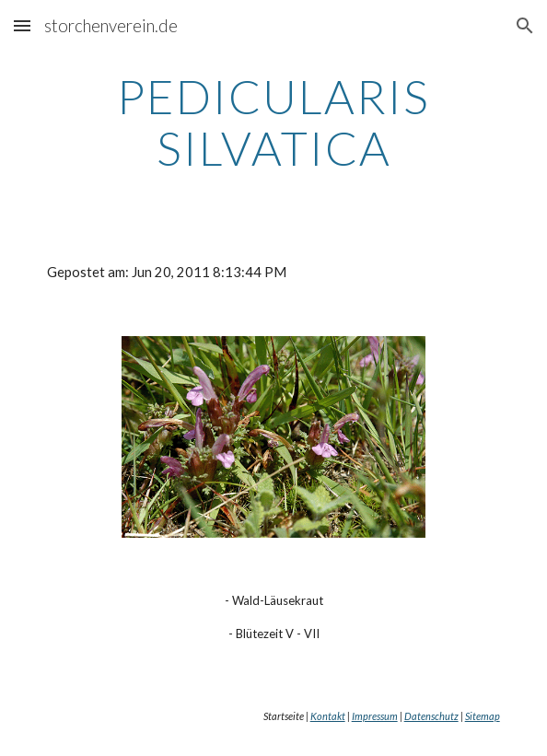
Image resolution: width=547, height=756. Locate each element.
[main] (273, 122)
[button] (22, 25)
